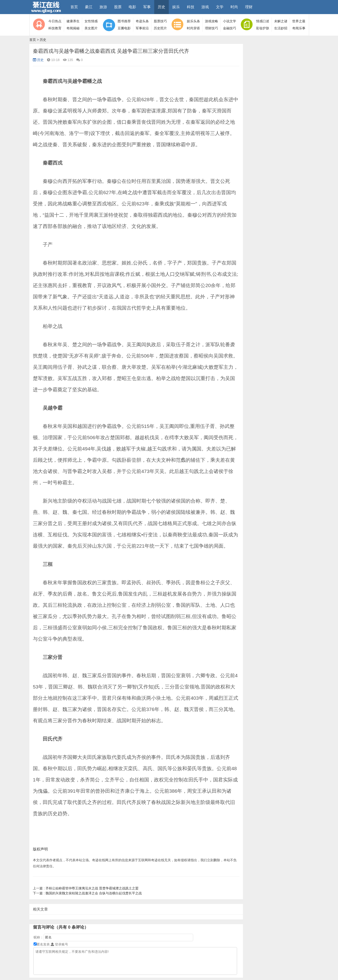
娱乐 (176, 7)
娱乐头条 (193, 21)
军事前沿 (142, 28)
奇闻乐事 (299, 28)
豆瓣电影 (124, 28)
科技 (191, 7)
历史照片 (160, 28)
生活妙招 (281, 28)
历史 (161, 7)
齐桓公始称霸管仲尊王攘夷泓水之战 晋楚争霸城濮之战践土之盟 (86, 888)
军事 (147, 7)
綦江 (89, 7)
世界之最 (299, 21)
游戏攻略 (211, 21)
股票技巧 (160, 21)
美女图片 (91, 28)
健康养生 (73, 21)
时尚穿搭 (193, 28)
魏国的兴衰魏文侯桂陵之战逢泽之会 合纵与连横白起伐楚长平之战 (87, 893)
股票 (118, 7)
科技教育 (55, 28)
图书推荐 (124, 21)
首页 (74, 7)
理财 (249, 7)
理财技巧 (211, 28)
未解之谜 (281, 21)
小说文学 (230, 21)
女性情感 (91, 21)
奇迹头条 (142, 21)
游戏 (205, 7)
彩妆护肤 (263, 28)
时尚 (234, 7)
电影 (132, 7)
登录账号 (59, 944)
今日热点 (55, 21)
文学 (220, 7)
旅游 (103, 7)
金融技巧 (230, 28)
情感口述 (263, 21)
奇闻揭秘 (73, 28)
